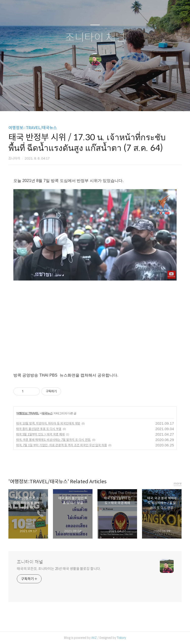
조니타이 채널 (95, 38)
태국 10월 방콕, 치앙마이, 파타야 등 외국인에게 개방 (48, 423)
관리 (120, 101)
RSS (103, 101)
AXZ (94, 638)
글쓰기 (70, 101)
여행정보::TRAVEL (28, 413)
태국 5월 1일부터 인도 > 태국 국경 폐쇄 (40, 434)
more (178, 483)
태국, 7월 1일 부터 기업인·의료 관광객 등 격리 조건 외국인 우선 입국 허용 (61, 445)
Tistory (121, 638)
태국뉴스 (47, 413)
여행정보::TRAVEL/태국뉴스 (33, 128)
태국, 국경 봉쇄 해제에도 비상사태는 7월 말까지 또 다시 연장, (53, 440)
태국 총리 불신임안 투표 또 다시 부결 (39, 429)
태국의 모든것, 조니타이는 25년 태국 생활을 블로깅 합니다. (59, 569)
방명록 (86, 101)
